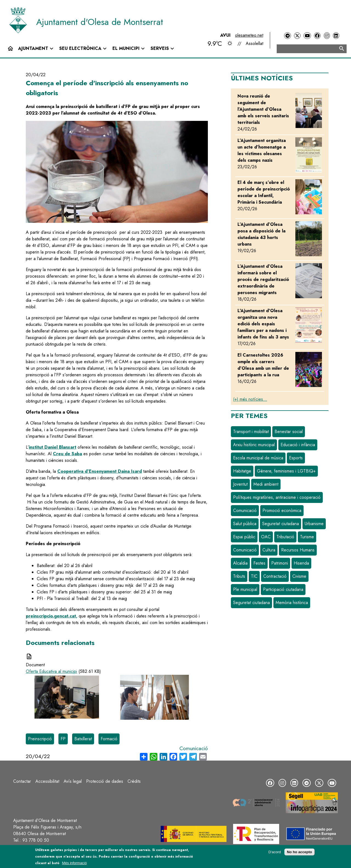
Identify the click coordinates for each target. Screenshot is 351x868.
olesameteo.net (249, 35)
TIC (254, 576)
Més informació (74, 863)
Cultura (269, 550)
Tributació (285, 537)
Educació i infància (298, 445)
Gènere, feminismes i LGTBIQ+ (286, 471)
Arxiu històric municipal (254, 445)
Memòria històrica (292, 603)
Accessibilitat (47, 781)
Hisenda (301, 563)
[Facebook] (317, 36)
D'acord (275, 852)
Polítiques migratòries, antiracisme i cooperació (277, 497)
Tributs (239, 576)
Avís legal (73, 781)
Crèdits (134, 781)
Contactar (22, 781)
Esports (296, 458)
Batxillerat (83, 739)
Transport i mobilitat (251, 432)
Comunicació (194, 748)
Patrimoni (280, 563)
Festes (259, 563)
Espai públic (244, 537)
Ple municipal (245, 589)
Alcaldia (240, 563)
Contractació (275, 576)
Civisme (299, 576)
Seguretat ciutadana (281, 524)
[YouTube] (307, 36)
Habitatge (242, 471)
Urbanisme (314, 524)
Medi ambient (266, 484)
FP (63, 739)
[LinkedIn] (336, 36)
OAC (266, 537)
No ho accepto (299, 852)
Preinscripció (40, 739)
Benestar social (289, 432)
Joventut (240, 484)
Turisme (307, 537)
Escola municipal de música (258, 458)
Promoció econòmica (282, 510)
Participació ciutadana (283, 589)
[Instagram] (327, 36)
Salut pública (245, 524)
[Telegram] (287, 36)
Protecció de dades (105, 781)
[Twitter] (297, 36)
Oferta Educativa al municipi (51, 671)
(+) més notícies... (250, 399)
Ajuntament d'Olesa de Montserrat (100, 22)
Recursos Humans (298, 550)
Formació (109, 739)
